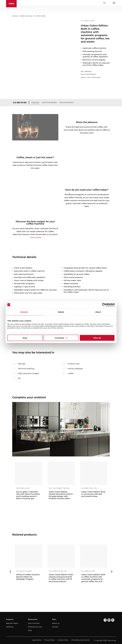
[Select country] (109, 3)
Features (35, 102)
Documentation (67, 102)
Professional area (35, 627)
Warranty (10, 627)
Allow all (97, 338)
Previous (10, 572)
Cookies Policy (63, 640)
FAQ (30, 630)
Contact (55, 627)
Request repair (12, 623)
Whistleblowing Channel (80, 640)
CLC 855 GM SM (88, 571)
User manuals (34, 623)
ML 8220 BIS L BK (89, 488)
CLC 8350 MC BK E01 (58, 571)
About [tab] (98, 312)
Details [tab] (61, 312)
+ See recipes (35, 237)
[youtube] (109, 620)
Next (112, 572)
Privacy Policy (49, 640)
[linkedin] (113, 620)
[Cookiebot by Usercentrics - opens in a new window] (104, 305)
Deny (25, 338)
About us (56, 623)
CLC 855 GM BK (20, 103)
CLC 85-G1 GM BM (24, 571)
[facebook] (105, 620)
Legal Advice (37, 640)
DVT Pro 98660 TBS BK (59, 488)
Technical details (49, 102)
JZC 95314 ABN (23, 488)
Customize (61, 338)
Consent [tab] (24, 312)
